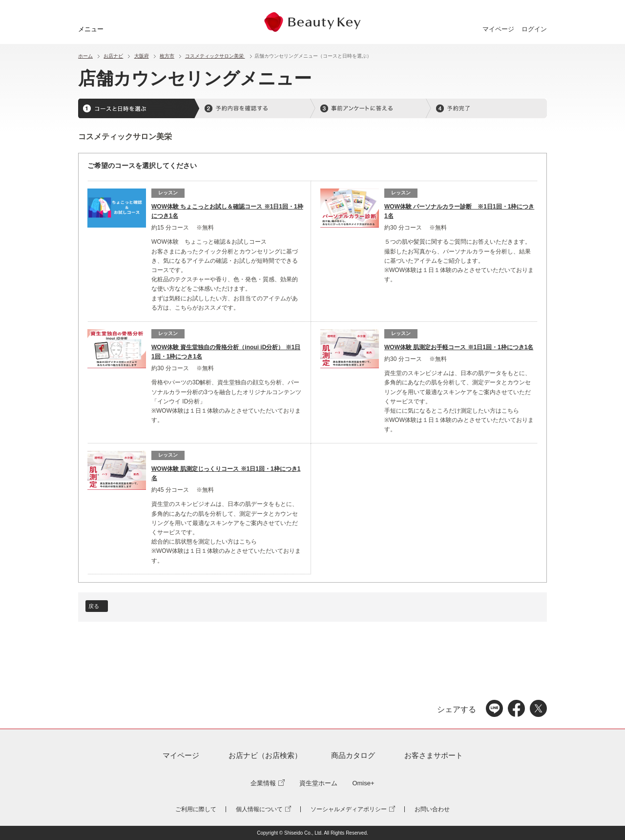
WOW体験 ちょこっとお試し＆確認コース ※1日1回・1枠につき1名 (227, 211)
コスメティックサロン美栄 (215, 56)
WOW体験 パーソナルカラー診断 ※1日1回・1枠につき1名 (459, 211)
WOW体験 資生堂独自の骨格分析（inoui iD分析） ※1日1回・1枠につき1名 (226, 352)
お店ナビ (113, 56)
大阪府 (142, 56)
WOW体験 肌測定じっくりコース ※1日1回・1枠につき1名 (226, 474)
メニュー (91, 29)
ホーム (85, 56)
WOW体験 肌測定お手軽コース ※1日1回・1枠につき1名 (459, 347)
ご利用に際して (196, 809)
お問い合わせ (432, 809)
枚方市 (167, 56)
